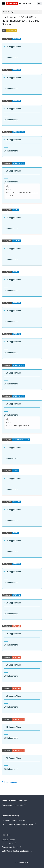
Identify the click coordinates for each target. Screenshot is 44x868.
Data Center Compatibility (14, 805)
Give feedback (9, 783)
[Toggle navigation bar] (4, 3)
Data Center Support (12, 847)
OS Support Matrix (13, 47)
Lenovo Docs (8, 840)
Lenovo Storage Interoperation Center (19, 824)
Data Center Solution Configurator (17, 851)
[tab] (6, 53)
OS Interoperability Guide (13, 821)
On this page (9, 12)
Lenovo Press (9, 843)
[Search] (40, 3)
